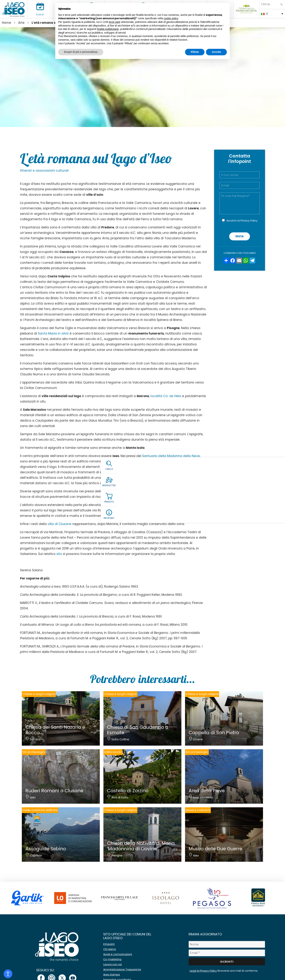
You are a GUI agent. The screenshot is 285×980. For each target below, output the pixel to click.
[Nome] (227, 944)
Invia (240, 236)
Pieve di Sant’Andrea (120, 491)
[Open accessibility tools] (8, 974)
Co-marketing (112, 959)
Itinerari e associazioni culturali (44, 171)
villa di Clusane (60, 524)
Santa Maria (53, 333)
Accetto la (242, 221)
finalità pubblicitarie (108, 29)
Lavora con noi (113, 964)
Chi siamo (110, 949)
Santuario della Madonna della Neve (171, 456)
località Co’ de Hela (166, 396)
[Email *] (227, 953)
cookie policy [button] (171, 18)
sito (59, 554)
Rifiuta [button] (195, 52)
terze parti (115, 22)
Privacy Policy (249, 221)
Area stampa (112, 975)
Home (6, 23)
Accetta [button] (216, 52)
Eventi (40, 15)
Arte (21, 23)
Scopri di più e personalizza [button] (81, 52)
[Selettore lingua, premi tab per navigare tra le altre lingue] (272, 14)
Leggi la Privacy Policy (203, 971)
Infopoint (109, 944)
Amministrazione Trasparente (122, 969)
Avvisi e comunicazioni (118, 954)
